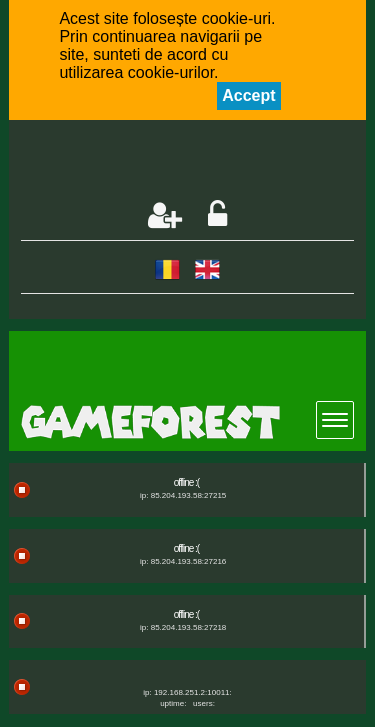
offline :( (186, 482)
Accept (248, 95)
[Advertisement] (197, 162)
